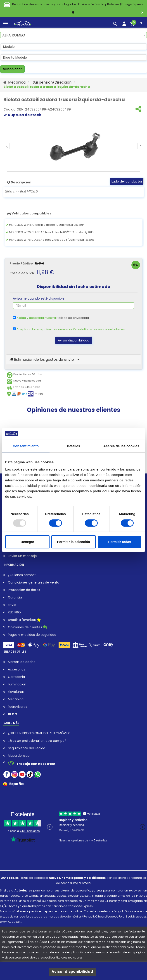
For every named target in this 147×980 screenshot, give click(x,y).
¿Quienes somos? (22, 575)
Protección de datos (24, 590)
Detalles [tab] (73, 446)
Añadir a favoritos (24, 620)
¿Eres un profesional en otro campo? (37, 741)
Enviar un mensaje (22, 556)
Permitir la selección (73, 542)
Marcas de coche (22, 662)
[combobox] (73, 35)
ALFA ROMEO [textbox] (14, 35)
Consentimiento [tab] (26, 446)
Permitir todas (120, 542)
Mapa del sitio (19, 756)
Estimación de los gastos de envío (44, 359)
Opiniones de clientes (27, 627)
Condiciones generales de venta (34, 582)
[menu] (6, 24)
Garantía (15, 597)
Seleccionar (12, 69)
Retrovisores (18, 707)
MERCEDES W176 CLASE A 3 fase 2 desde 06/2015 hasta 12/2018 (50, 240)
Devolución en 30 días (28, 374)
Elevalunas (16, 692)
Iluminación (17, 684)
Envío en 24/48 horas (27, 387)
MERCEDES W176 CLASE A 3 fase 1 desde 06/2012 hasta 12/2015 (50, 232)
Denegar (27, 542)
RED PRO (14, 612)
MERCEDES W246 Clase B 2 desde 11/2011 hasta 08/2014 (45, 225)
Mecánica (17, 82)
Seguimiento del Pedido (27, 748)
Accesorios (17, 669)
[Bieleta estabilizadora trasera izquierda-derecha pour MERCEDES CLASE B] (73, 146)
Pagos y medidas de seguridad (32, 635)
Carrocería (16, 677)
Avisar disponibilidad (74, 340)
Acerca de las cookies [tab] (121, 446)
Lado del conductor (127, 181)
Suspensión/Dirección (52, 82)
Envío (12, 605)
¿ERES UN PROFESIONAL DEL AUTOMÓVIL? (39, 733)
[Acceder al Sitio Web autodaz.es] (5, 82)
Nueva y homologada (27, 381)
